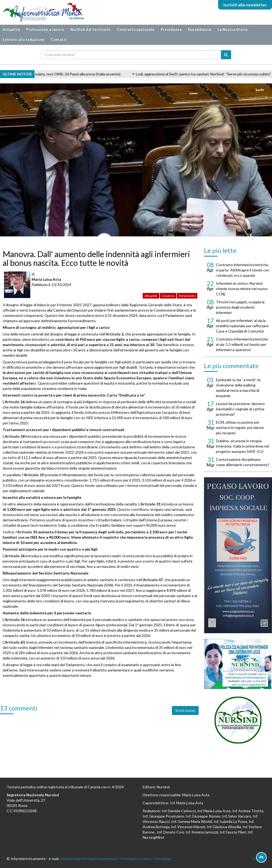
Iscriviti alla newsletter (245, 5)
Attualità (11, 30)
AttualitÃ (151, 296)
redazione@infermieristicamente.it (89, 859)
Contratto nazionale (136, 30)
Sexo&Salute (200, 30)
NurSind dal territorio (91, 30)
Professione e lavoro (45, 30)
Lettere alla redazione (24, 40)
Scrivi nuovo (185, 710)
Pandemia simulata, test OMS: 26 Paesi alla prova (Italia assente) (76, 74)
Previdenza (171, 30)
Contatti (59, 40)
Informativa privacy (136, 859)
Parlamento (187, 296)
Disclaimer (163, 859)
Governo (168, 296)
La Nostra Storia (233, 30)
